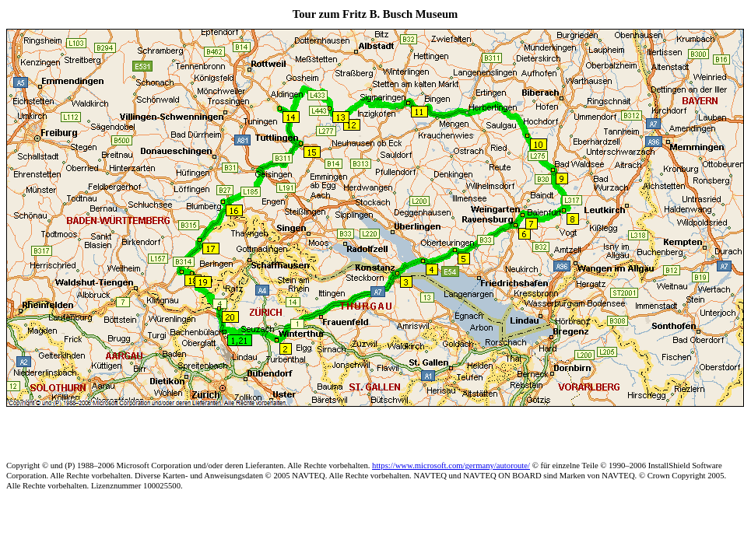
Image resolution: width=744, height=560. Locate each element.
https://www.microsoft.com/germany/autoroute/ (451, 465)
